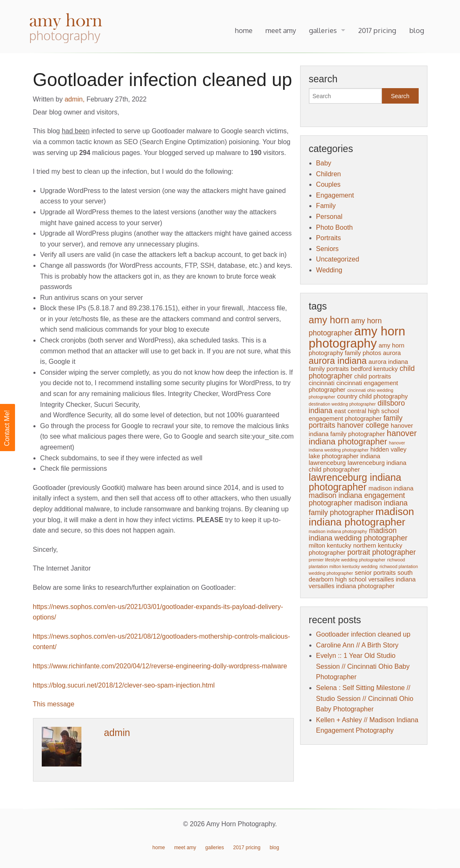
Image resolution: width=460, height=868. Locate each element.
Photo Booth (334, 227)
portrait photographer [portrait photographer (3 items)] (382, 552)
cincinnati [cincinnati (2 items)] (322, 383)
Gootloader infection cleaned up (363, 634)
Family (326, 206)
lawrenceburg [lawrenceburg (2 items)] (327, 463)
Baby (324, 163)
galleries (323, 30)
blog (417, 30)
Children (329, 174)
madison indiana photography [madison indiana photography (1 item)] (338, 531)
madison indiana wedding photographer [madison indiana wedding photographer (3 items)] (358, 534)
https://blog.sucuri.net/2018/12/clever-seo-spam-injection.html (124, 685)
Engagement (335, 195)
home (244, 30)
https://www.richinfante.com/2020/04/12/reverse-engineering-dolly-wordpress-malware (160, 666)
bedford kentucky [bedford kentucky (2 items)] (374, 369)
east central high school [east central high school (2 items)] (367, 411)
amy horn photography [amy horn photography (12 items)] (357, 337)
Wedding (329, 270)
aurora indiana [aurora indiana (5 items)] (338, 361)
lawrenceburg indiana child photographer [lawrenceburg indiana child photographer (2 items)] (358, 466)
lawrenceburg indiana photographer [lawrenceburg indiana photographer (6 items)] (355, 482)
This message (54, 704)
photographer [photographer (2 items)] (327, 553)
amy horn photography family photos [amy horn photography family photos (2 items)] (357, 349)
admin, (76, 99)
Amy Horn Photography (67, 29)
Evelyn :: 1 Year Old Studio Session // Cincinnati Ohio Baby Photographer (363, 666)
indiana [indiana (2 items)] (370, 456)
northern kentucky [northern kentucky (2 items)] (378, 546)
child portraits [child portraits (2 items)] (373, 376)
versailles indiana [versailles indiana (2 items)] (392, 579)
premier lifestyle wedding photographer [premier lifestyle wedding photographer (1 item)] (347, 560)
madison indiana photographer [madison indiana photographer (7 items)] (361, 517)
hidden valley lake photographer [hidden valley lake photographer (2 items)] (358, 453)
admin (117, 733)
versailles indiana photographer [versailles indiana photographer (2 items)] (352, 586)
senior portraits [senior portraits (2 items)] (375, 573)
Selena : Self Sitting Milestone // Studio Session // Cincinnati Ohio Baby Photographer (365, 698)
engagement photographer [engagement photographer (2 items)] (345, 419)
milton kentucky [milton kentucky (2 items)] (330, 546)
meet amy (281, 30)
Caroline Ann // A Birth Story (357, 645)
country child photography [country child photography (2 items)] (372, 396)
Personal (329, 217)
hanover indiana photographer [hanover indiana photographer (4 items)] (363, 437)
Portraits (329, 238)
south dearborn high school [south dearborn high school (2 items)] (361, 576)
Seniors (327, 249)
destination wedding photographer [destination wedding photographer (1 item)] (342, 404)
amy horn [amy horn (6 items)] (329, 320)
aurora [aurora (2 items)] (392, 353)
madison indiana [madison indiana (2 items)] (391, 488)
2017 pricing (377, 30)
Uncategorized (337, 259)
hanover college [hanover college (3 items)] (363, 425)
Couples (328, 184)
